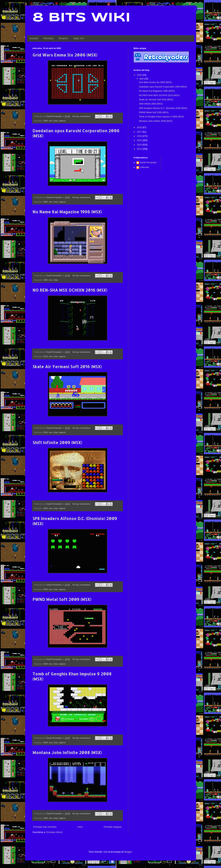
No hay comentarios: (82, 116)
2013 (140, 149)
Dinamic (63, 38)
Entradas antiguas (113, 827)
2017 (140, 132)
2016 (46, 356)
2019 (140, 127)
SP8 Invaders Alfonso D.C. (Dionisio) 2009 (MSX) (163, 108)
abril (142, 79)
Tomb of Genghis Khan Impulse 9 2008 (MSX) (161, 117)
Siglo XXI (79, 38)
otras (56, 121)
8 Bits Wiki (81, 18)
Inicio (80, 827)
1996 (46, 280)
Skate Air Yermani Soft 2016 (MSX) (67, 366)
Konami (34, 38)
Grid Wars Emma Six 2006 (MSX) (65, 55)
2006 (46, 121)
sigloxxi (62, 121)
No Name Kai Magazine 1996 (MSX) (67, 212)
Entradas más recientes (45, 827)
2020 (140, 75)
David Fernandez (148, 163)
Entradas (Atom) (54, 832)
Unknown (145, 167)
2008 (46, 743)
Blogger (128, 852)
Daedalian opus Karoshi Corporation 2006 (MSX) (163, 87)
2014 (140, 145)
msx (51, 121)
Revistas (48, 38)
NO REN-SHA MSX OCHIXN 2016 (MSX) (70, 290)
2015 (140, 140)
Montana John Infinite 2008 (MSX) (67, 752)
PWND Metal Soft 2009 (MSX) (62, 599)
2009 (46, 508)
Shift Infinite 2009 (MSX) (57, 442)
